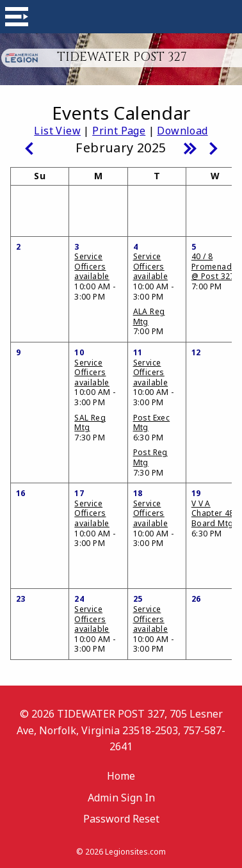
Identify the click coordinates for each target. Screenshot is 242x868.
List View (57, 131)
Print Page (119, 131)
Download (182, 131)
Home (121, 776)
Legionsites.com (135, 852)
